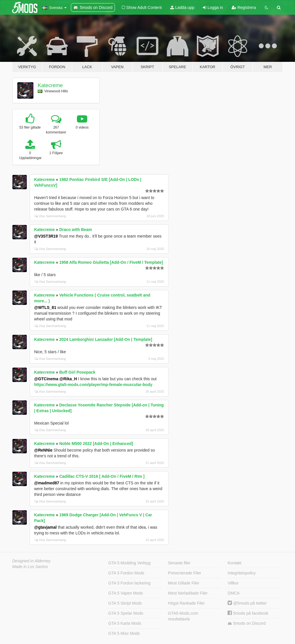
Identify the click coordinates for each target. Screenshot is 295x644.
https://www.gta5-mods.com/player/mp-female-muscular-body (93, 385)
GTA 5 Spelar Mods (126, 613)
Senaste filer (179, 563)
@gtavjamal (46, 527)
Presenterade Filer (185, 573)
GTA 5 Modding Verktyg (129, 563)
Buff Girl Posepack (77, 372)
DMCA (233, 593)
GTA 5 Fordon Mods (126, 573)
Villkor (233, 583)
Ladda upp (182, 7)
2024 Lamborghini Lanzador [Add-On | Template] (106, 339)
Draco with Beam (76, 230)
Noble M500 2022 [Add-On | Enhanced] (96, 444)
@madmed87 (47, 483)
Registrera (244, 7)
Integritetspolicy (242, 573)
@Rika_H (68, 379)
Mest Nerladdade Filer (188, 593)
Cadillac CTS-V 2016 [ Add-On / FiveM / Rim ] (102, 476)
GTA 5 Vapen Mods (126, 593)
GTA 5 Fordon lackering (129, 583)
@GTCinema (46, 379)
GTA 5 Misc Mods (124, 633)
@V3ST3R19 (46, 236)
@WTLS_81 (45, 307)
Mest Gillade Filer (184, 583)
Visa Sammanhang (50, 216)
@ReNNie (43, 450)
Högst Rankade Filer (186, 603)
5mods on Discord (247, 623)
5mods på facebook (248, 613)
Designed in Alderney (32, 561)
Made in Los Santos (30, 567)
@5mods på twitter (247, 603)
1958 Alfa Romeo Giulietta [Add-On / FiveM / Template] (111, 262)
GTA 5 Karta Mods (125, 623)
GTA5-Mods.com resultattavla (183, 616)
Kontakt (234, 563)
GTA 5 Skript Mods (125, 603)
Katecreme (50, 85)
